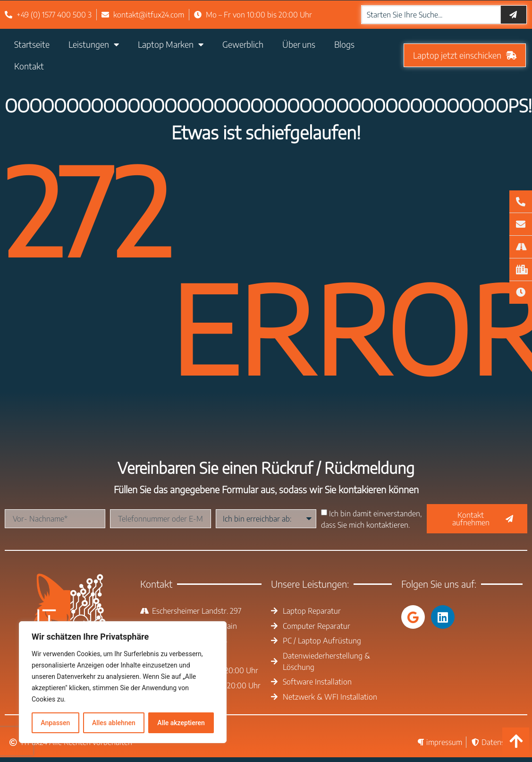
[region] (123, 682)
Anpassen (55, 723)
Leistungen (94, 44)
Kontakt (29, 66)
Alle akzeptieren (181, 723)
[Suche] (514, 15)
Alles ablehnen (114, 723)
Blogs (344, 44)
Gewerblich (243, 44)
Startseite (32, 44)
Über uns (299, 44)
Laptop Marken (171, 44)
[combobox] (431, 15)
